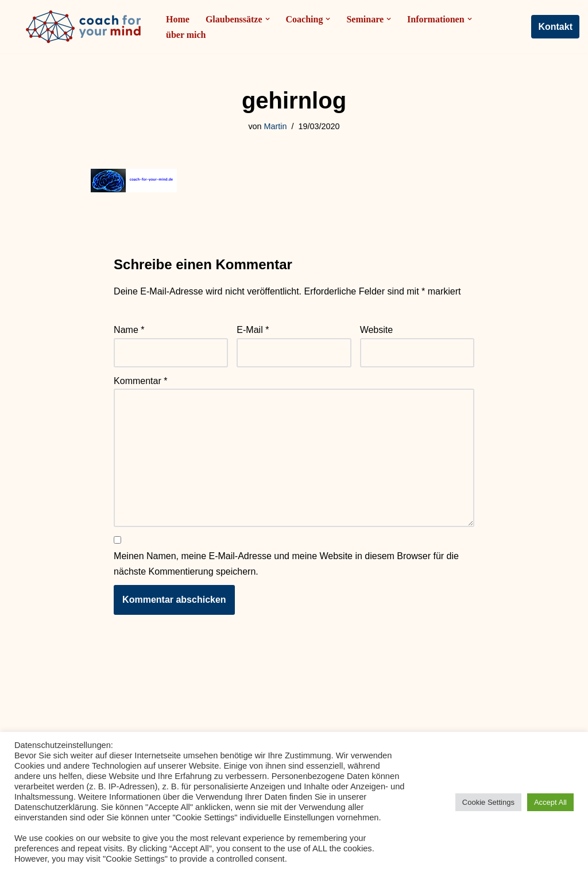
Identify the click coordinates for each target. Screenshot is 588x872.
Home (178, 19)
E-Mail (253, 330)
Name (129, 330)
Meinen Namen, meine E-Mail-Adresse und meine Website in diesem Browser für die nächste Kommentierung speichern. (286, 564)
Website (377, 330)
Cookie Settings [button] (488, 802)
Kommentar (140, 381)
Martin (276, 126)
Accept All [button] (550, 802)
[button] (268, 19)
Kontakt (555, 27)
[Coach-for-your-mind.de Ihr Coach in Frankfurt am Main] (86, 27)
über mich (186, 35)
